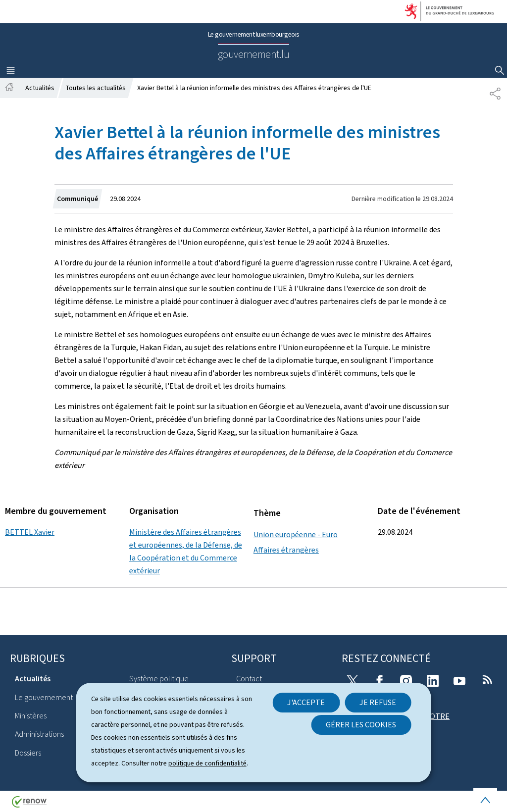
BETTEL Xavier (30, 532)
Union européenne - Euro (296, 534)
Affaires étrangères (286, 550)
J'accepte (306, 702)
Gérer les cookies (361, 725)
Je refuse (378, 702)
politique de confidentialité (207, 763)
